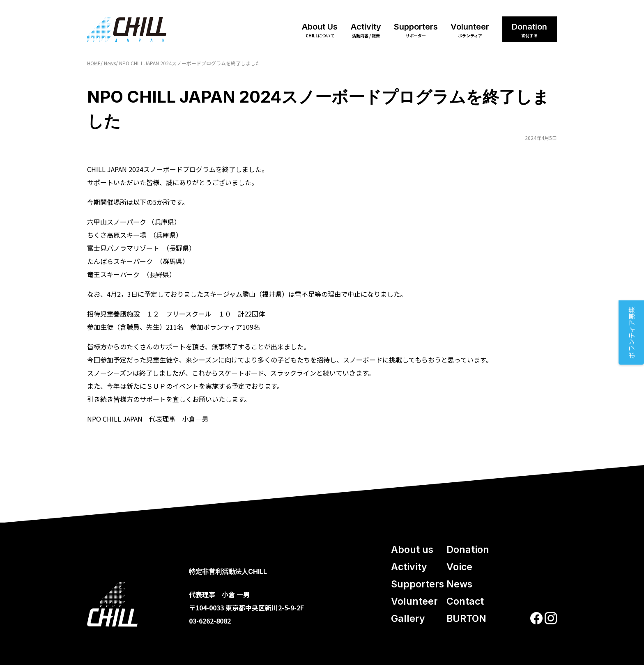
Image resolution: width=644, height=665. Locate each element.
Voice (459, 567)
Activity (366, 30)
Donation (529, 30)
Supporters (416, 30)
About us (412, 550)
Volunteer (470, 30)
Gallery (408, 619)
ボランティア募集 (631, 333)
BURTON (466, 619)
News (459, 584)
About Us (320, 30)
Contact (465, 601)
